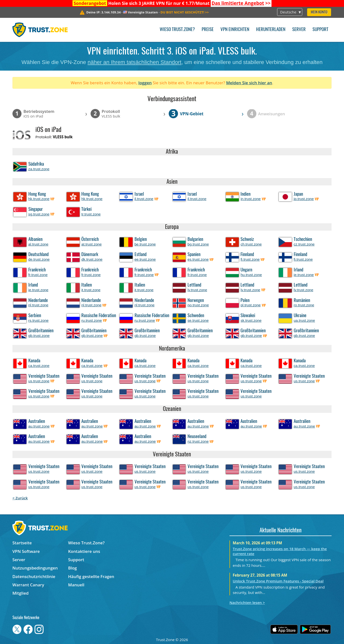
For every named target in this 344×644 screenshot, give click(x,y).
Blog (73, 568)
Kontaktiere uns (84, 551)
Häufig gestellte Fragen (91, 576)
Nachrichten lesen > (247, 602)
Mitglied (21, 593)
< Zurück (20, 498)
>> (241, 3)
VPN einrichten (235, 30)
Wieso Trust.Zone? (177, 30)
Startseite (22, 543)
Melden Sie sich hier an (249, 83)
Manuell (76, 585)
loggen (145, 83)
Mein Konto (319, 12)
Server (299, 30)
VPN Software (26, 551)
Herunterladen (271, 30)
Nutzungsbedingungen (35, 568)
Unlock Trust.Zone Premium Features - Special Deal (278, 581)
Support (320, 30)
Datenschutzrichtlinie (34, 576)
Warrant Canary (28, 585)
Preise (208, 30)
